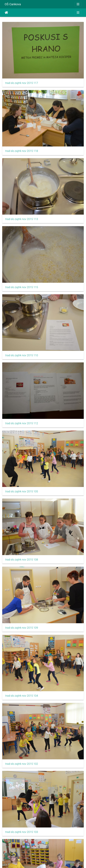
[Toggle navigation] (78, 4)
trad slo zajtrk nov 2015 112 (22, 423)
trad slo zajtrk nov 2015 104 (22, 696)
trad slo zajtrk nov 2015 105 (22, 491)
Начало (6, 13)
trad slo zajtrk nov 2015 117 (22, 83)
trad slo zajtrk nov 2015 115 (22, 287)
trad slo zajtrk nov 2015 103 (22, 832)
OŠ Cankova (13, 4)
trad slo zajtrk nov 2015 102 (22, 764)
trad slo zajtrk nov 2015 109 (22, 628)
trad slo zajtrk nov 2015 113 (22, 219)
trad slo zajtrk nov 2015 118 (22, 151)
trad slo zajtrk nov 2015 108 (22, 560)
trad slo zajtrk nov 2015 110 (22, 355)
